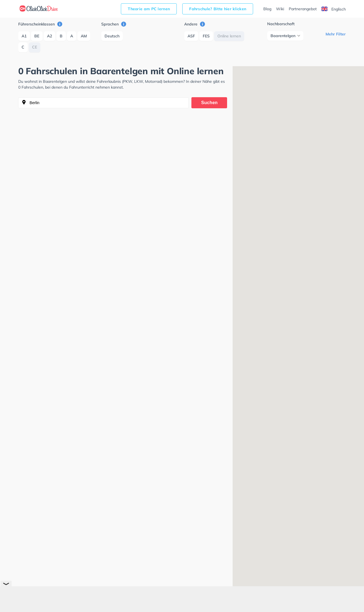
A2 (50, 36)
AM (84, 36)
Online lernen (229, 36)
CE (35, 47)
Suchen (209, 103)
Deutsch (112, 36)
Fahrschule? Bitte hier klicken (218, 9)
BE (37, 36)
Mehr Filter (336, 34)
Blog (267, 9)
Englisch (334, 9)
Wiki (280, 9)
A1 (24, 36)
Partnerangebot (303, 9)
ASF (191, 36)
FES (206, 36)
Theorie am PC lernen (149, 9)
